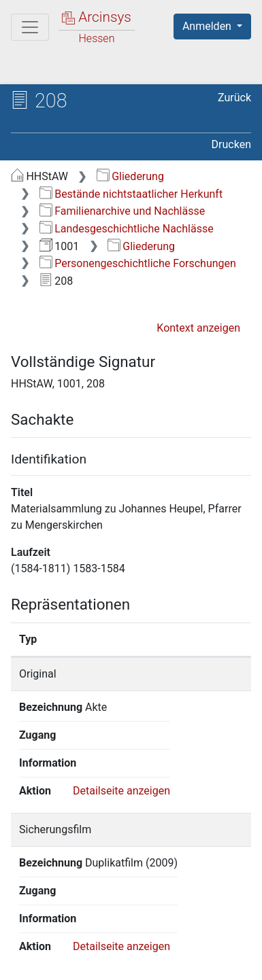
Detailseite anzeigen (121, 735)
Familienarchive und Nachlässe (122, 211)
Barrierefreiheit (82, 962)
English (31, 921)
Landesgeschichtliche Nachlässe (127, 229)
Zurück (234, 98)
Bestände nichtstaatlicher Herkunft (131, 194)
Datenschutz (180, 947)
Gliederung (130, 176)
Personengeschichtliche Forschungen (138, 263)
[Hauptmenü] (30, 27)
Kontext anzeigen (198, 328)
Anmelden (208, 26)
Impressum (183, 962)
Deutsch (82, 921)
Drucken (231, 144)
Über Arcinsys (79, 947)
